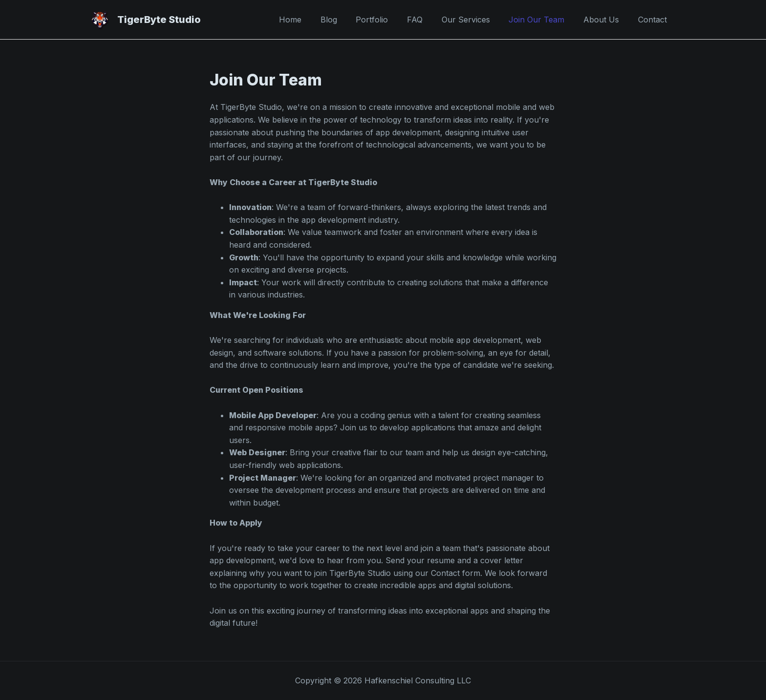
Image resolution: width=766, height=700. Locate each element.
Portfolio (390, 20)
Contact (654, 20)
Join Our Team (545, 20)
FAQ (429, 20)
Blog (350, 20)
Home (315, 20)
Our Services (477, 20)
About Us (606, 20)
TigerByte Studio (159, 20)
